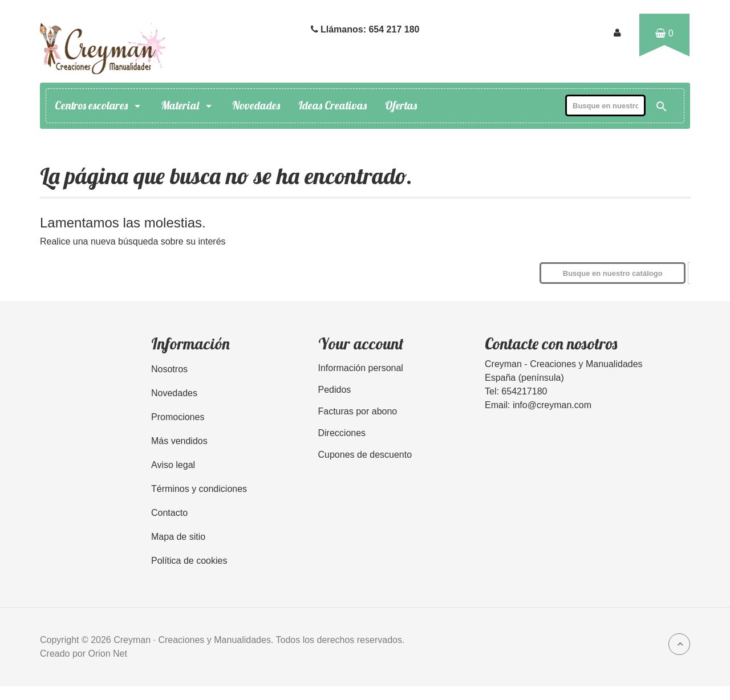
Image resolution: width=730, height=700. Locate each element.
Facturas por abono (358, 411)
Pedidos (335, 390)
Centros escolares (99, 105)
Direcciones (342, 433)
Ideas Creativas (332, 105)
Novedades (256, 105)
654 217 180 (394, 29)
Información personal (361, 368)
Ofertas (401, 105)
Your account (361, 343)
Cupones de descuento (365, 455)
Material (187, 105)
